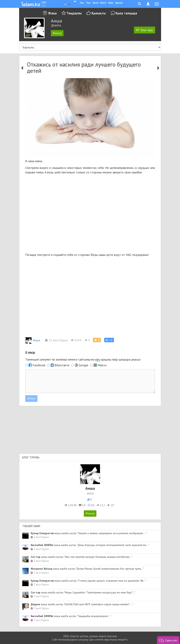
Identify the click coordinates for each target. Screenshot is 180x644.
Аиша (33, 340)
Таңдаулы (74, 13)
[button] (109, 340)
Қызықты (99, 13)
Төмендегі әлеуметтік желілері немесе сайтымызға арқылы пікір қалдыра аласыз (83, 359)
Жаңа (52, 13)
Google (83, 365)
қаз (44, 2)
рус (44, 5)
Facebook (39, 365)
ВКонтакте (62, 365)
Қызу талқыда (126, 13)
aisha (90, 493)
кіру (98, 359)
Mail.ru (102, 365)
